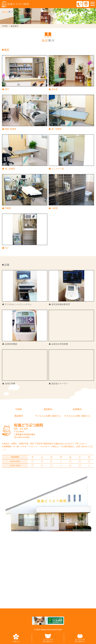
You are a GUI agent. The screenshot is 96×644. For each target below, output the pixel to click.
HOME (5, 26)
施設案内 (19, 416)
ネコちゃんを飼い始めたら (77, 416)
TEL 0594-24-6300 (22, 437)
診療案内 (77, 409)
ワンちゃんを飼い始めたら (48, 416)
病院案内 (48, 409)
